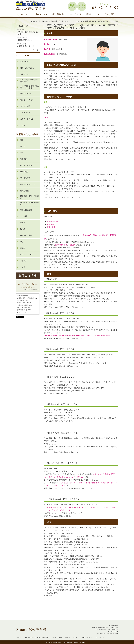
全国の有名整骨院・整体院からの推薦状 (29, 87)
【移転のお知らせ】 (26, 40)
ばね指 (23, 229)
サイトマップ (100, 637)
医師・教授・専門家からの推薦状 (29, 81)
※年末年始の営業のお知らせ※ (28, 33)
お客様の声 (24, 74)
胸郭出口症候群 (26, 210)
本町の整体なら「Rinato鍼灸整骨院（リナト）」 (67, 642)
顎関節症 (24, 159)
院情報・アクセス (93, 16)
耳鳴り (23, 248)
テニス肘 (24, 216)
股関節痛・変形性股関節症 (29, 197)
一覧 (37, 50)
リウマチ (24, 261)
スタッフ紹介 (25, 106)
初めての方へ (41, 16)
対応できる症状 (76, 16)
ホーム (24, 16)
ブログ (23, 125)
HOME (33, 21)
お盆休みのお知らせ (26, 46)
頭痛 (22, 153)
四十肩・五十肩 (26, 165)
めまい (23, 242)
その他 (23, 267)
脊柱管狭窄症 (43, 21)
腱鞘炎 (23, 223)
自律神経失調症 (26, 235)
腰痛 (22, 140)
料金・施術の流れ (58, 16)
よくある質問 (25, 113)
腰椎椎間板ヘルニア (28, 184)
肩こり (23, 146)
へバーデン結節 (26, 254)
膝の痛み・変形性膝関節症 (29, 204)
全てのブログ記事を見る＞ (31, 289)
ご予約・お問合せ (110, 16)
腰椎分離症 (24, 191)
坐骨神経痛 (24, 172)
